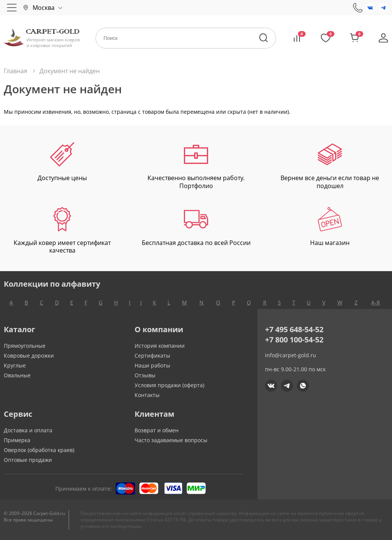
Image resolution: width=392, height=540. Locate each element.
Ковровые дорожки (29, 356)
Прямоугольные (25, 346)
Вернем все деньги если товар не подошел (330, 166)
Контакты (147, 395)
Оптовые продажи (28, 460)
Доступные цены (62, 162)
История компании (160, 346)
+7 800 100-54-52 (294, 340)
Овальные (17, 375)
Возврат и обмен (157, 430)
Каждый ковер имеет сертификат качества (62, 231)
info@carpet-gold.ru (291, 355)
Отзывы (145, 375)
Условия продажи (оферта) (169, 385)
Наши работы (152, 365)
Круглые (15, 365)
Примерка (17, 440)
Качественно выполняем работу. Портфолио (196, 166)
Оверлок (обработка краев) (39, 450)
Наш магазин (330, 227)
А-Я (376, 302)
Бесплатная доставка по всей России (196, 227)
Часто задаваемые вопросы (171, 440)
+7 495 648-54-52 (294, 329)
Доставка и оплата (28, 430)
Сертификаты (152, 356)
